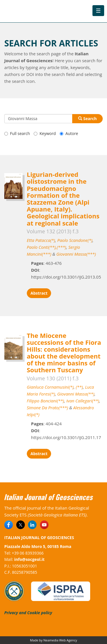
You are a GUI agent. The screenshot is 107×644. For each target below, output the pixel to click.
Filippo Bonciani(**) (46, 401)
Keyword (45, 133)
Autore (69, 133)
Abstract (39, 293)
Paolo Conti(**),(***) (47, 247)
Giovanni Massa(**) (76, 394)
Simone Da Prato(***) (48, 408)
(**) (79, 387)
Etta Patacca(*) (41, 240)
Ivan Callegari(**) (83, 401)
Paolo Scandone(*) (75, 240)
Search (87, 119)
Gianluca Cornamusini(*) (50, 387)
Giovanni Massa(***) (76, 254)
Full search (17, 133)
